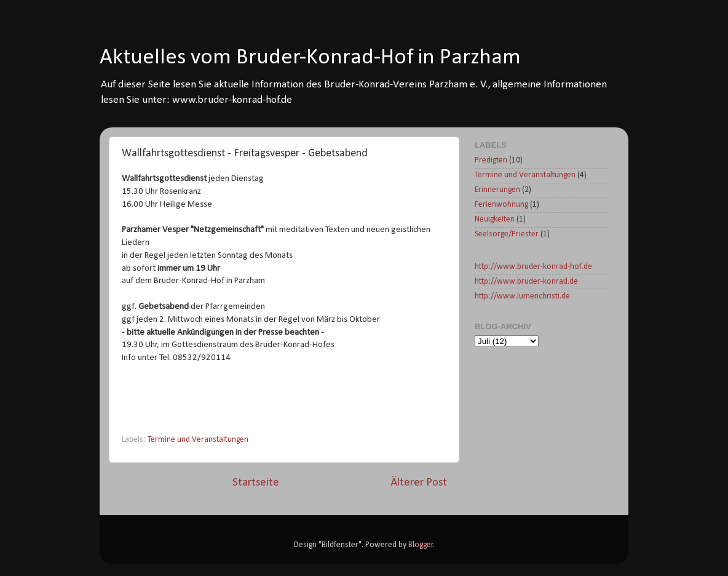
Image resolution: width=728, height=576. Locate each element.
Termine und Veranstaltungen (198, 440)
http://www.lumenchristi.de (522, 296)
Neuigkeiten (495, 219)
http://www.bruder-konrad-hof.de (533, 267)
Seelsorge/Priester (507, 234)
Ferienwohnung (501, 205)
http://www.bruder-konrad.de (526, 282)
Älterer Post (419, 483)
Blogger (421, 545)
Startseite (256, 483)
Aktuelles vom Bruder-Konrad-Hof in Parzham (310, 58)
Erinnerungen (497, 190)
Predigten (491, 160)
